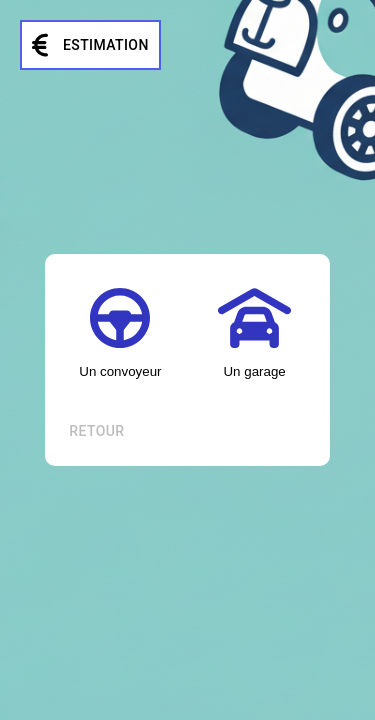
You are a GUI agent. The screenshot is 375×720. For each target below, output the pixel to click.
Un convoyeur (120, 333)
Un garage (254, 333)
